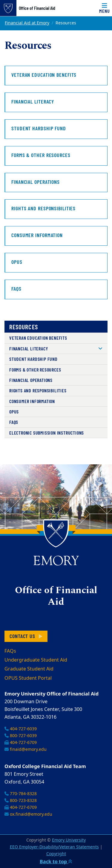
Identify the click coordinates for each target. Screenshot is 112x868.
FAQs (14, 422)
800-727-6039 (21, 736)
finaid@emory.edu (26, 749)
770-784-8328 (21, 794)
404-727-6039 (21, 729)
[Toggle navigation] (105, 8)
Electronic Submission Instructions (47, 433)
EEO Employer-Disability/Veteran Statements (54, 847)
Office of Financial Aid (37, 8)
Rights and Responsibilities (38, 390)
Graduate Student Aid (29, 669)
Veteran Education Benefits (38, 338)
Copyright (56, 854)
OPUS (14, 412)
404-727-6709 (21, 743)
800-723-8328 (21, 801)
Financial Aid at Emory (27, 23)
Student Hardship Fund (33, 359)
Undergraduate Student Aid (36, 660)
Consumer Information (32, 401)
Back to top (56, 861)
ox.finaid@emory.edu (28, 814)
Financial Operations (31, 380)
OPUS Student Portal (28, 678)
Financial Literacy (29, 348)
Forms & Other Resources (35, 370)
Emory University (69, 840)
